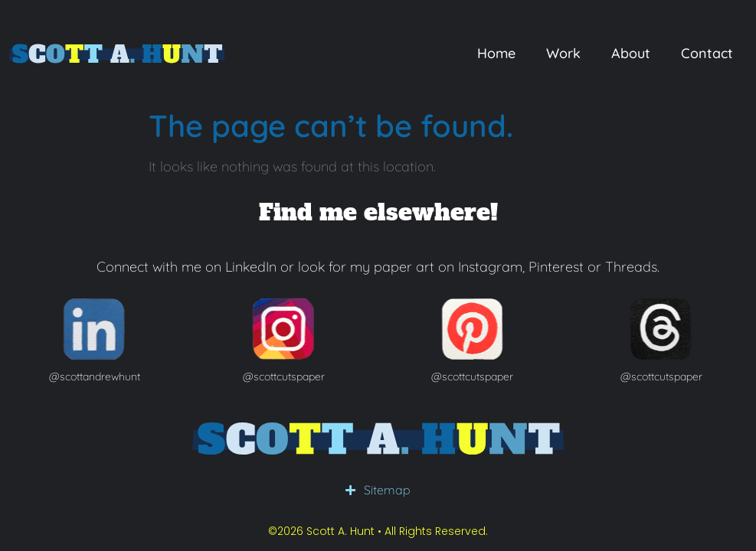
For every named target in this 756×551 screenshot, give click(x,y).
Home (496, 53)
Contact (707, 53)
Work (563, 53)
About (631, 53)
